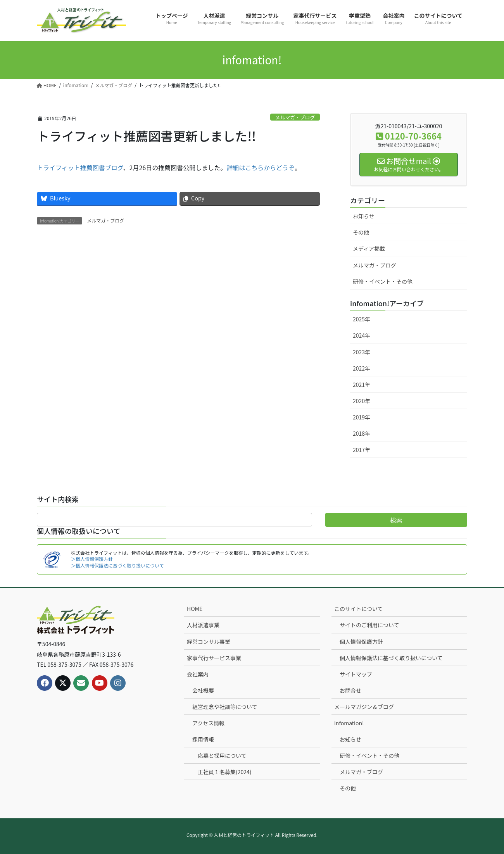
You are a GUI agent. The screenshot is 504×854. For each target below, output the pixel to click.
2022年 (362, 368)
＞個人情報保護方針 (92, 559)
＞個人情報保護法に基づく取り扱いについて (117, 565)
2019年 (362, 417)
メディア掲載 (369, 248)
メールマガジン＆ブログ (364, 707)
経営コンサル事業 (209, 642)
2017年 (362, 450)
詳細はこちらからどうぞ (261, 167)
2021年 (362, 385)
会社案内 (198, 674)
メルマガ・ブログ (295, 117)
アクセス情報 (208, 723)
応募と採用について (222, 756)
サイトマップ (356, 674)
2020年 (362, 401)
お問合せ (350, 690)
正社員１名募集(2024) (225, 772)
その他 (361, 232)
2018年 (362, 433)
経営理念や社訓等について (225, 707)
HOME (195, 609)
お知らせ (364, 216)
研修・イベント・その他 (383, 281)
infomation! (349, 723)
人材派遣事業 (203, 625)
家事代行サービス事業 (214, 658)
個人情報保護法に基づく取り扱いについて (391, 658)
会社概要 (203, 690)
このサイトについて (359, 609)
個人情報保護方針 (361, 642)
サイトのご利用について (369, 625)
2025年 (362, 319)
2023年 (362, 352)
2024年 (362, 335)
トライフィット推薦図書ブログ (80, 167)
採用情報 (203, 739)
